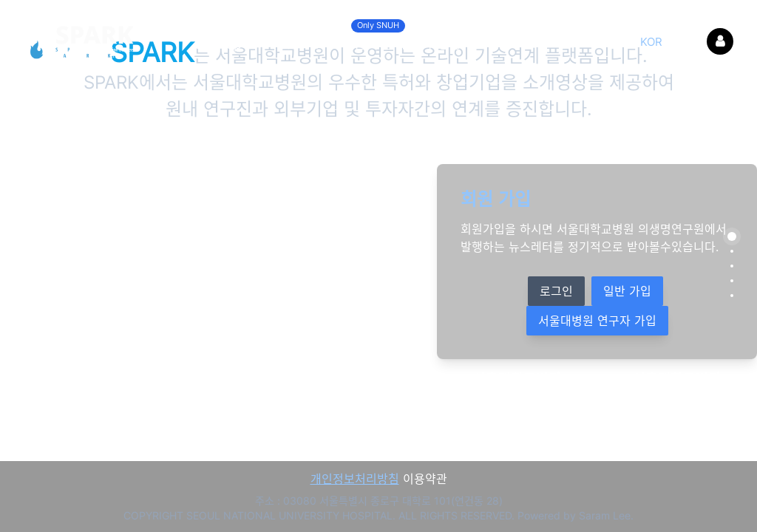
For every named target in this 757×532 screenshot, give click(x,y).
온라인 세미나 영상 (407, 40)
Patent (298, 44)
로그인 (556, 291)
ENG (686, 42)
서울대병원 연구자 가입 (597, 321)
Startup (218, 44)
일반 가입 (627, 291)
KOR (651, 42)
